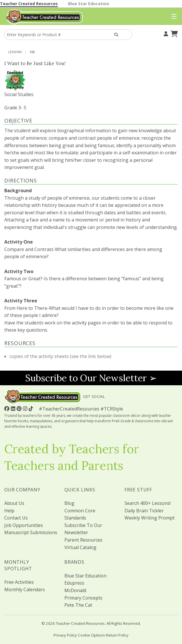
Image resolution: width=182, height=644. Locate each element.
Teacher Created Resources (29, 4)
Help (9, 511)
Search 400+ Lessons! (148, 503)
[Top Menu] (173, 17)
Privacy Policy (65, 635)
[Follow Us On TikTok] (31, 408)
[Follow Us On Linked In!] (14, 408)
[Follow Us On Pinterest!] (20, 408)
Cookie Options (91, 635)
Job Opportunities (24, 525)
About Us (14, 503)
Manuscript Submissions (31, 532)
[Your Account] (165, 33)
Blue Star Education (89, 4)
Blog (69, 503)
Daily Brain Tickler (144, 511)
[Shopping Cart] (173, 33)
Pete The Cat (78, 605)
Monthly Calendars (25, 589)
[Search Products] (116, 35)
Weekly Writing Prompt (150, 518)
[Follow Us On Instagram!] (26, 408)
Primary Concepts (83, 598)
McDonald (75, 590)
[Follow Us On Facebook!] (8, 408)
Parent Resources (83, 540)
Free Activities (19, 582)
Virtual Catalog (80, 547)
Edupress (74, 583)
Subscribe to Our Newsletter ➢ (91, 378)
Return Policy (117, 635)
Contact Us (16, 518)
